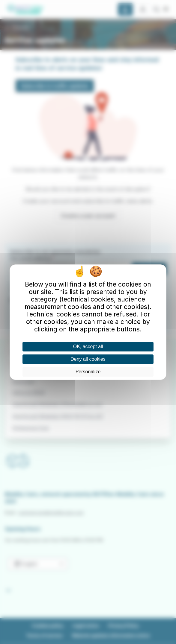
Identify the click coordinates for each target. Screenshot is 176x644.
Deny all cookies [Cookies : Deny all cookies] (88, 359)
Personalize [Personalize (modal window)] (88, 372)
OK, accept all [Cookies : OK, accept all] (88, 347)
